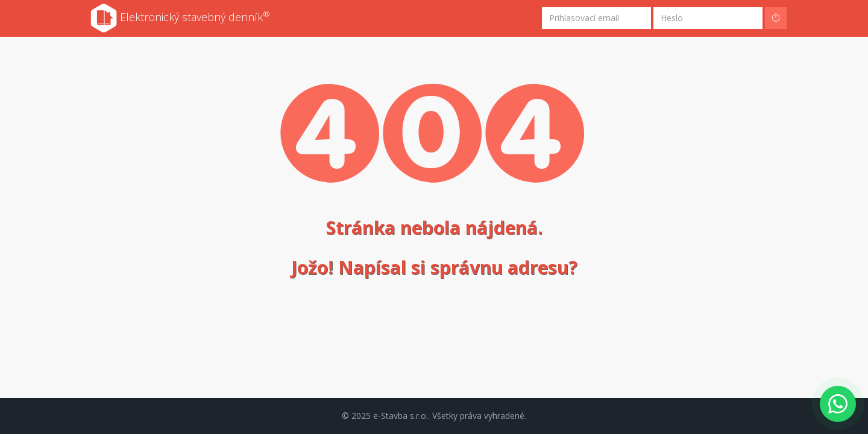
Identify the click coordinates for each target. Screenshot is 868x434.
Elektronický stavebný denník (180, 18)
